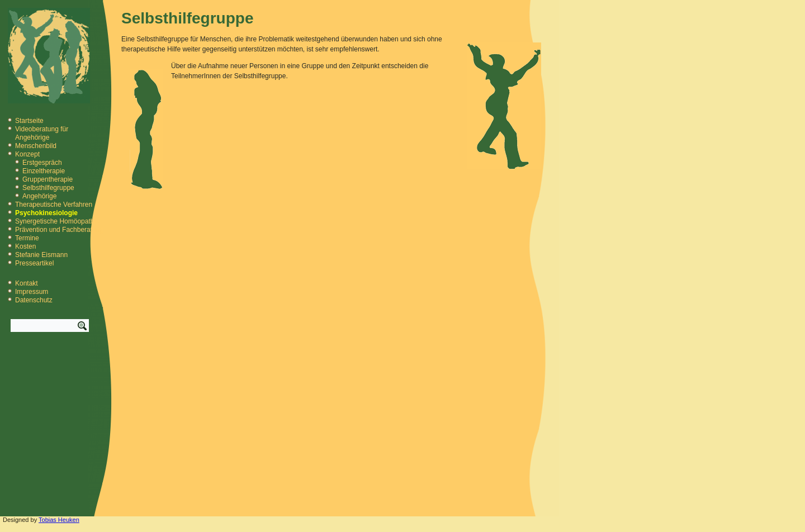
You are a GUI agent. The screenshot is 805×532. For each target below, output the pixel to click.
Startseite (29, 121)
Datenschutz (34, 300)
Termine (27, 238)
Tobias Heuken (59, 520)
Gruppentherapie (48, 179)
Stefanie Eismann (41, 255)
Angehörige (39, 196)
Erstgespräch (42, 163)
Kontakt (27, 283)
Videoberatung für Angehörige (42, 133)
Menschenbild (36, 146)
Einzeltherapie (44, 171)
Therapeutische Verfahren (54, 205)
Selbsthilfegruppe (48, 188)
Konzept (27, 154)
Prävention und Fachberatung (59, 230)
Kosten (25, 246)
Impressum (32, 292)
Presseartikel (34, 263)
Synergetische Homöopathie (57, 221)
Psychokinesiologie (46, 213)
